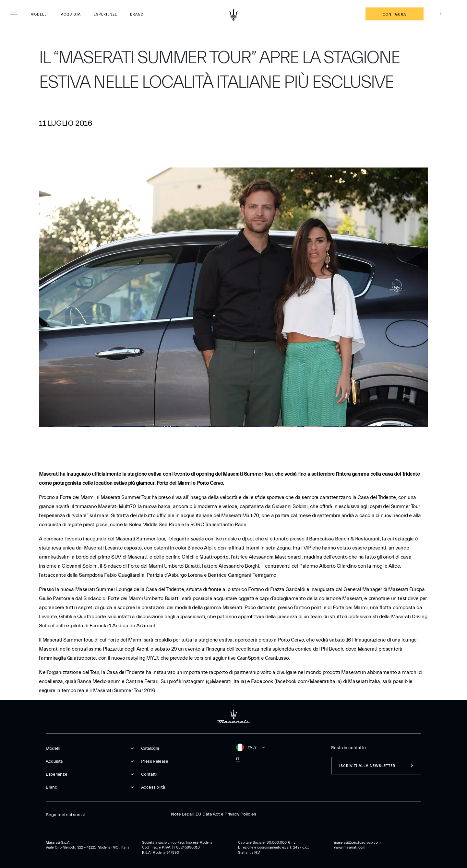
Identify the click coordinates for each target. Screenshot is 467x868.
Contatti (149, 774)
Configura (394, 14)
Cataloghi (150, 748)
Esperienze (105, 14)
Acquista (71, 14)
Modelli (39, 14)
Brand (137, 14)
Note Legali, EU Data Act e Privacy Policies (214, 814)
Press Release (155, 761)
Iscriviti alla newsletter (367, 766)
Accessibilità (153, 787)
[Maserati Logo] (233, 15)
